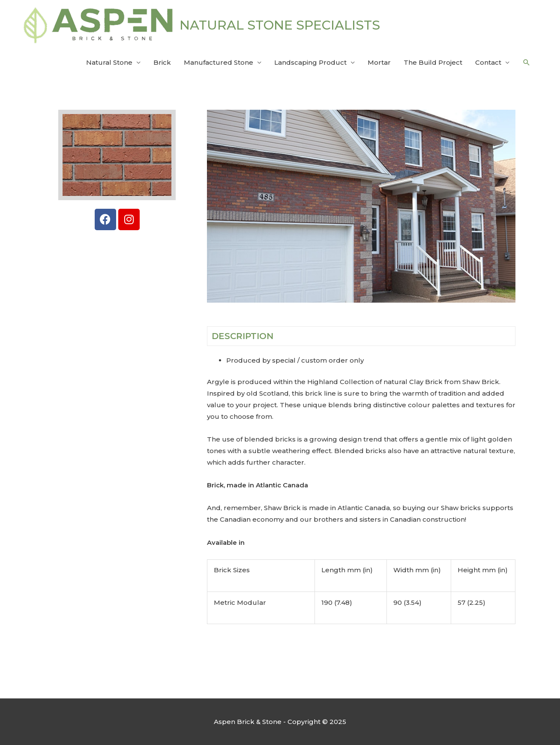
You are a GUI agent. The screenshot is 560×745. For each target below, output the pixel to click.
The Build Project (433, 62)
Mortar (379, 62)
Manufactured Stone (219, 62)
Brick (162, 62)
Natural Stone (109, 62)
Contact (488, 62)
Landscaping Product (310, 62)
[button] (527, 63)
